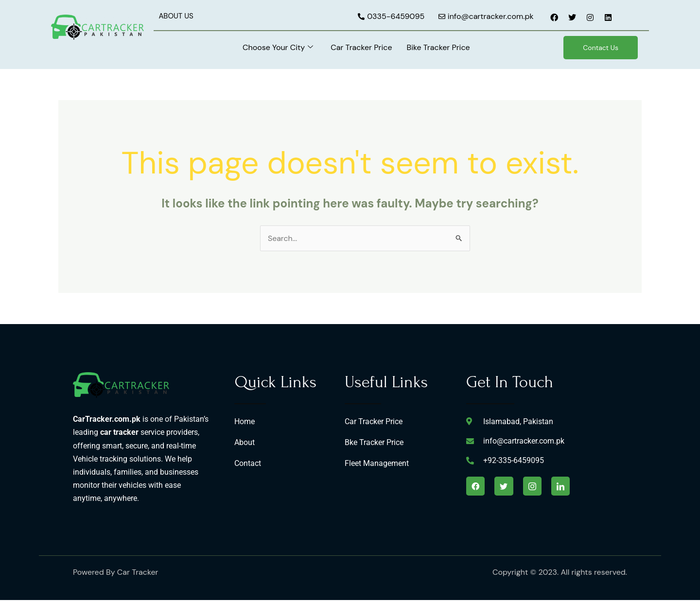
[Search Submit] (459, 238)
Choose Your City (278, 47)
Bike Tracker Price (438, 47)
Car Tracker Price (361, 47)
